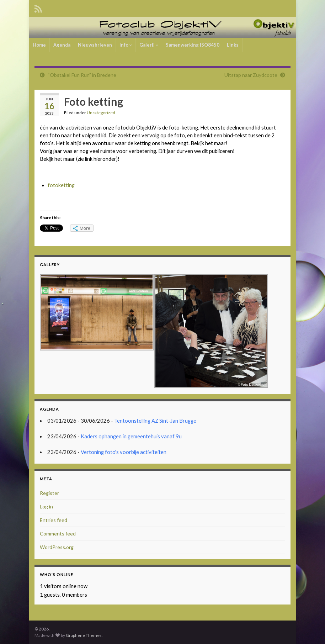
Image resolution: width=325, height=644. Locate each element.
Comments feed (58, 534)
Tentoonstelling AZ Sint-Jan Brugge (155, 421)
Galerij (149, 45)
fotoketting (61, 185)
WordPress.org (57, 547)
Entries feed (54, 520)
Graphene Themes (84, 635)
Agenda (62, 45)
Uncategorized (101, 113)
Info (126, 45)
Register (49, 493)
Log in (46, 506)
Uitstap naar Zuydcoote (251, 75)
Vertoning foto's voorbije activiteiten (124, 452)
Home (39, 45)
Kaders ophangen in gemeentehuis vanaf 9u (131, 436)
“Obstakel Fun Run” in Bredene (82, 75)
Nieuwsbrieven (95, 45)
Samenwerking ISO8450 (193, 45)
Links (233, 45)
